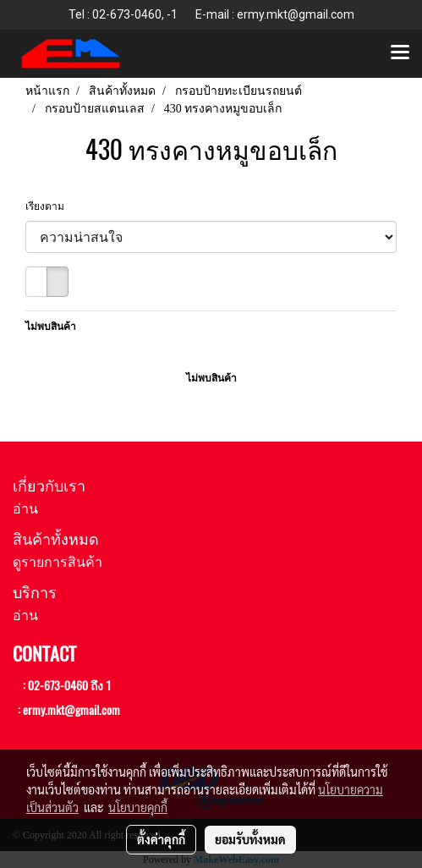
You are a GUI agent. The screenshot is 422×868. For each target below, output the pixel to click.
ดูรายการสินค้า (58, 562)
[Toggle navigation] (400, 53)
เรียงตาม (49, 206)
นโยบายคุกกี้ (138, 807)
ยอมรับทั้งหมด (250, 839)
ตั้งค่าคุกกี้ (161, 839)
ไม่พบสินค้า (51, 327)
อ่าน (25, 509)
